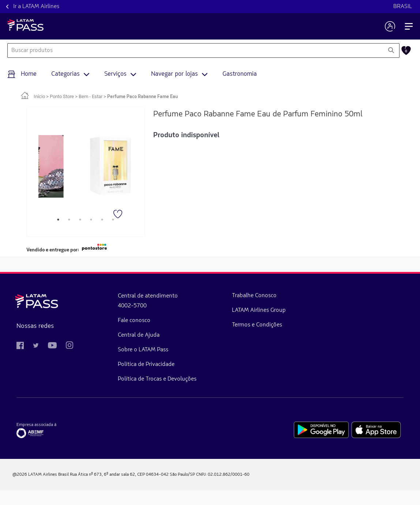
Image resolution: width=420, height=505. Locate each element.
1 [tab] (58, 220)
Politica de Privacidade (107, 364)
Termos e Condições (178, 340)
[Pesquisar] (391, 50)
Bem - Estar (91, 96)
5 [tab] (102, 220)
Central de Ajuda (100, 335)
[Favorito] (119, 215)
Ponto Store (62, 96)
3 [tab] (80, 220)
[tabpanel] (50, 167)
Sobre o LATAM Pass (104, 350)
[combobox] (195, 50)
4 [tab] (91, 220)
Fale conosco (95, 321)
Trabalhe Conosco (176, 296)
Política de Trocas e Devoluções (103, 386)
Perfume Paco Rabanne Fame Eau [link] (142, 97)
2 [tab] (69, 220)
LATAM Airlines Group (172, 318)
